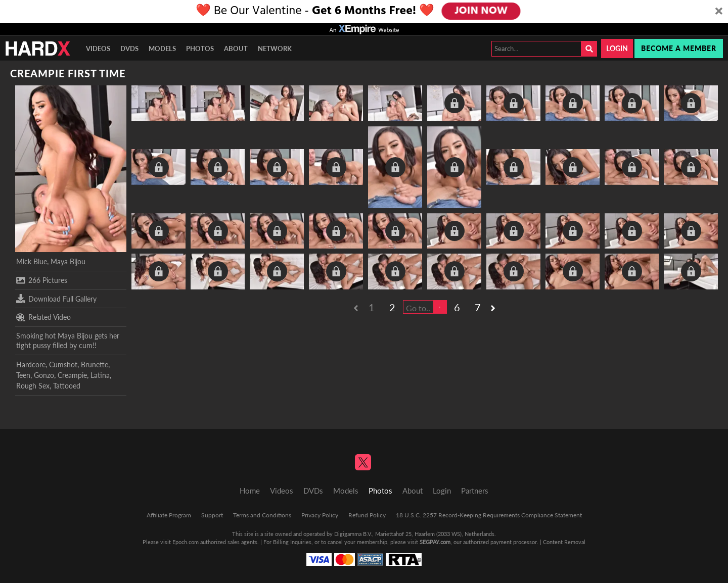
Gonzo (44, 375)
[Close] (719, 12)
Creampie (72, 375)
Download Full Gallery (56, 299)
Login (617, 48)
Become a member (679, 48)
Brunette (95, 365)
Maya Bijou (68, 261)
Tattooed (67, 386)
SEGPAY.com (435, 542)
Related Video (43, 317)
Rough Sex (33, 386)
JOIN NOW (481, 11)
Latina (100, 375)
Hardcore (31, 365)
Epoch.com (186, 542)
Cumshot (63, 365)
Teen (23, 375)
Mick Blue (32, 261)
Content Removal (564, 542)
